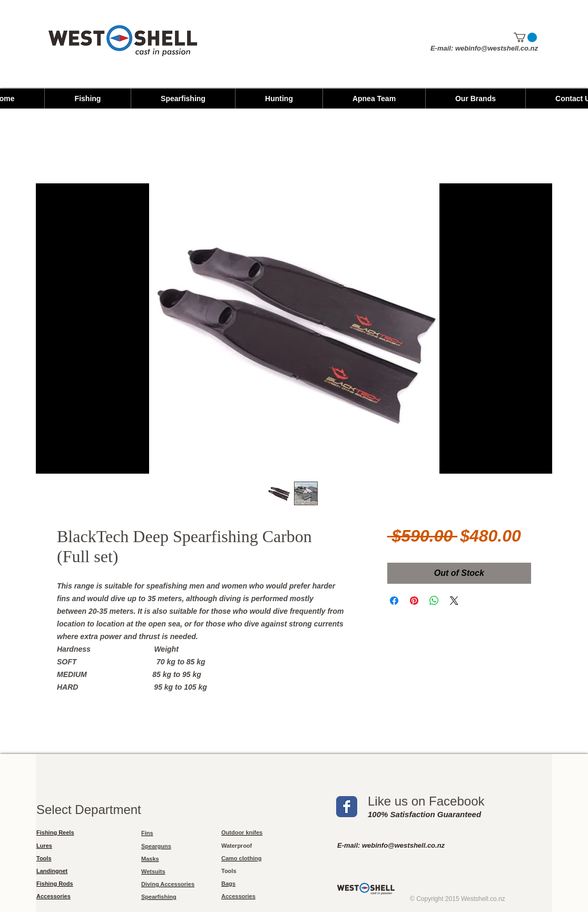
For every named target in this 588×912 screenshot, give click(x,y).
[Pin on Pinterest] (414, 601)
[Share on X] (454, 601)
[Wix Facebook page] (347, 807)
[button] (525, 37)
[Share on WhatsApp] (434, 601)
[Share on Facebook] (394, 601)
